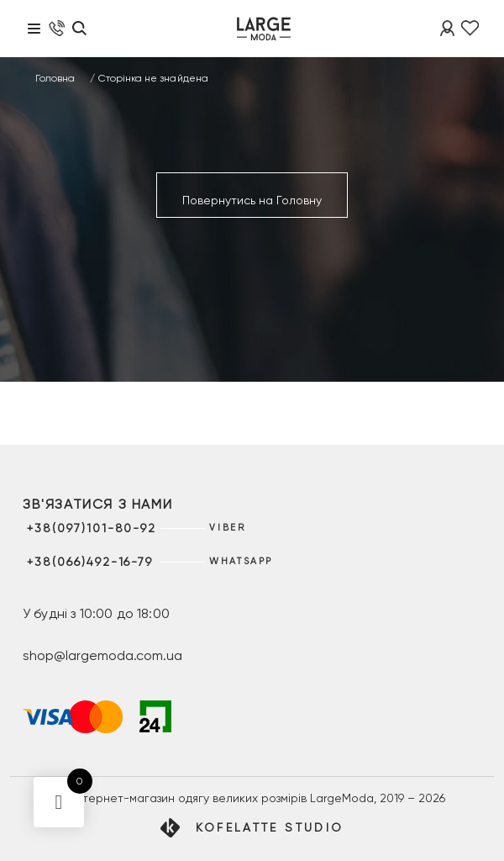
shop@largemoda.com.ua (102, 655)
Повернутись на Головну (252, 200)
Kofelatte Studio (270, 827)
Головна (55, 78)
